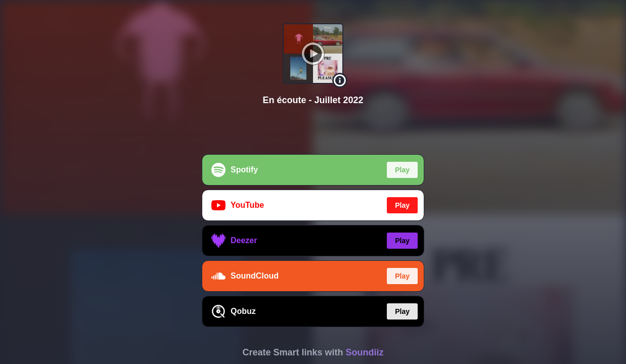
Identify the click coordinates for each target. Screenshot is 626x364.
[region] (313, 182)
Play (402, 170)
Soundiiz (365, 352)
